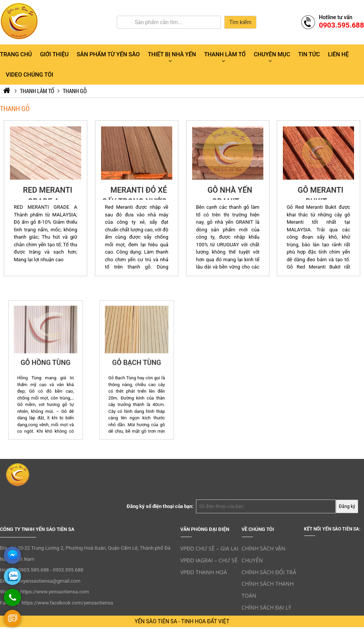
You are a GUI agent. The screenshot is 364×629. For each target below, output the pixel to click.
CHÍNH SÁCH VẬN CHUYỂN (264, 554)
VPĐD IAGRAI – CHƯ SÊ (209, 560)
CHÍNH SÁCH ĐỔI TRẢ (269, 572)
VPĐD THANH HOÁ (204, 572)
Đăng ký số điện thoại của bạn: (160, 506)
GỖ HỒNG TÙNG (46, 366)
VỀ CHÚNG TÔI (258, 529)
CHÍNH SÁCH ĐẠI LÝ (266, 607)
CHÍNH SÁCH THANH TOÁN (268, 590)
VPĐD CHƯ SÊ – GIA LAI (209, 548)
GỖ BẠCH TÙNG (137, 366)
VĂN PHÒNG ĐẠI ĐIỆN (205, 529)
